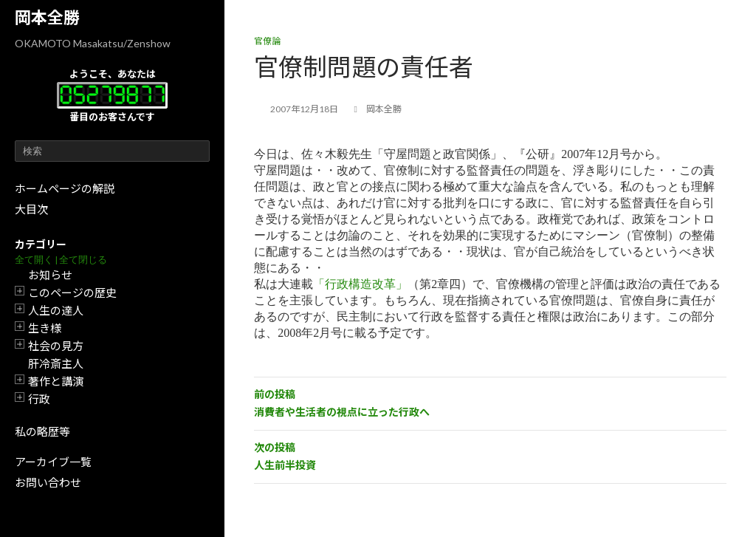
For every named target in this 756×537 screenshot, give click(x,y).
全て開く (34, 260)
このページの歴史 (72, 293)
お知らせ (50, 275)
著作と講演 (56, 381)
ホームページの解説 (65, 188)
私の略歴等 (42, 431)
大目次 (31, 209)
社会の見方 (56, 346)
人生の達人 (56, 310)
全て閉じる (83, 260)
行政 (39, 399)
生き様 (45, 328)
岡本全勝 (47, 17)
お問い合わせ (48, 482)
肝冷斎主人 (56, 363)
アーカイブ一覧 (53, 462)
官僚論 (267, 41)
